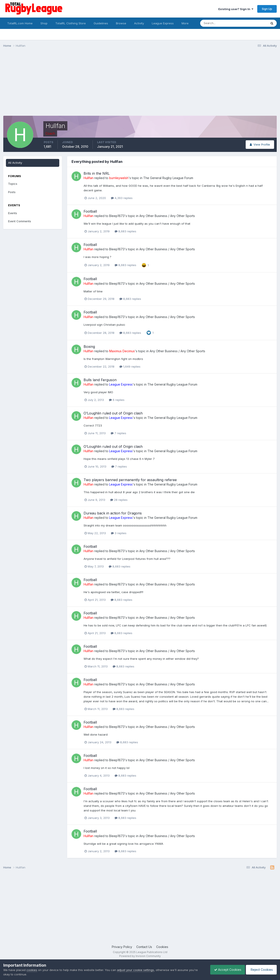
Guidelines (101, 23)
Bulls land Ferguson (100, 380)
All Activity (15, 163)
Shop (44, 23)
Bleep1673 (117, 216)
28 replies (119, 500)
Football (90, 211)
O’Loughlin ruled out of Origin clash (113, 413)
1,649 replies (130, 366)
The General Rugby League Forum (168, 178)
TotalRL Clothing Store (71, 23)
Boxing (89, 347)
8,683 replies (125, 231)
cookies (32, 970)
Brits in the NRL (97, 173)
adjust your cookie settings (136, 970)
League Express (163, 23)
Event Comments (20, 221)
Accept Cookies (226, 970)
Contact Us (144, 947)
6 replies (117, 400)
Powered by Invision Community (140, 956)
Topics (13, 184)
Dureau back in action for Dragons (113, 513)
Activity (139, 23)
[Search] (222, 23)
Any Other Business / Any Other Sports (167, 216)
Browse (121, 23)
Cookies (162, 947)
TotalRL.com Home (20, 23)
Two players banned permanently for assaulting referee (130, 480)
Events (13, 213)
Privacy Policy (122, 947)
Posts (12, 192)
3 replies (119, 533)
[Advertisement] (83, 85)
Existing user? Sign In (236, 9)
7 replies (118, 433)
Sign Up (267, 9)
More (185, 23)
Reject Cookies (261, 970)
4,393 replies (122, 198)
